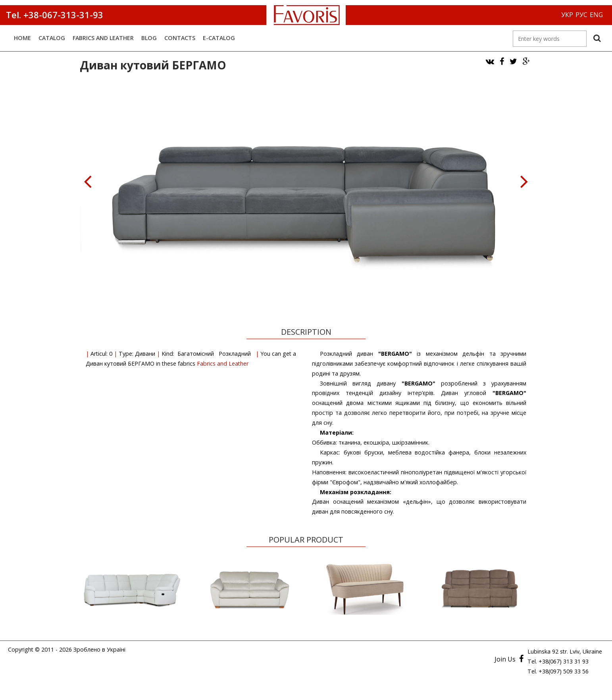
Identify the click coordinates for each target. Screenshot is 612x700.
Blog (149, 38)
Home (22, 38)
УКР (567, 15)
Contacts (180, 38)
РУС (581, 15)
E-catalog (219, 38)
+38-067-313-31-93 (62, 15)
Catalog (52, 38)
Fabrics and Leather (103, 38)
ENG (596, 15)
